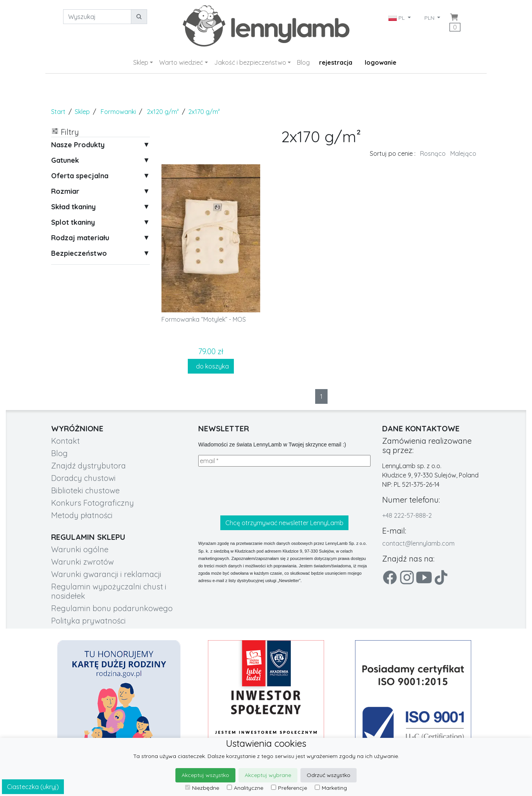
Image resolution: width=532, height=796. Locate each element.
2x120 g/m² (163, 112)
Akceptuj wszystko (205, 775)
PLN (430, 18)
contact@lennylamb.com (418, 543)
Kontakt (65, 441)
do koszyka (211, 366)
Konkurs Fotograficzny (93, 503)
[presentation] (257, 491)
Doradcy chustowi (83, 478)
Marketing (331, 788)
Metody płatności (82, 515)
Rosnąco (433, 153)
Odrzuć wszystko (329, 775)
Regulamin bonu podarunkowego (112, 608)
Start (58, 112)
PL (397, 18)
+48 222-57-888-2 (407, 515)
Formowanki (118, 112)
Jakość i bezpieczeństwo (250, 62)
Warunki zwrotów (82, 562)
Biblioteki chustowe (85, 490)
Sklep (141, 62)
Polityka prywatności (88, 621)
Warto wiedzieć (181, 62)
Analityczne (245, 788)
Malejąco (463, 153)
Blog (303, 62)
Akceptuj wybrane (268, 775)
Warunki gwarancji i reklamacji (106, 574)
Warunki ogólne (80, 549)
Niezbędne (202, 788)
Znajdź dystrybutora (88, 466)
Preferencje (289, 788)
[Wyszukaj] (97, 17)
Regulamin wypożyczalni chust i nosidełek (109, 591)
